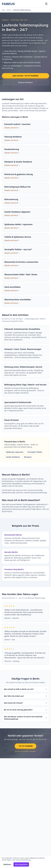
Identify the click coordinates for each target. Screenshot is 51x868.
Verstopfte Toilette (35, 452)
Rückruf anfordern (25, 82)
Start (3, 10)
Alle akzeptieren (21, 864)
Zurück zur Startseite (22, 751)
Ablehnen (7, 864)
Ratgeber (33, 751)
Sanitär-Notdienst (13, 457)
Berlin (9, 10)
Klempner (28, 457)
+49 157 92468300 (25, 746)
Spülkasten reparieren (15, 452)
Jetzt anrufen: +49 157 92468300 (26, 76)
